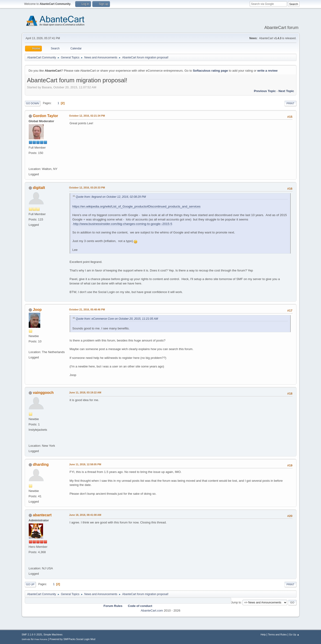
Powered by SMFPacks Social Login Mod (72, 639)
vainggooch (43, 393)
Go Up (30, 584)
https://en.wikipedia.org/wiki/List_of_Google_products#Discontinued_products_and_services (137, 206)
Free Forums (41, 639)
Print (290, 103)
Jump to (236, 603)
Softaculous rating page (210, 71)
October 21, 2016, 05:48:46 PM (87, 309)
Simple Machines (53, 634)
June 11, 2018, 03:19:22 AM (85, 392)
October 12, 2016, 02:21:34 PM (87, 116)
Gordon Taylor (45, 116)
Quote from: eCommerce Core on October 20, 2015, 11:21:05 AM (117, 319)
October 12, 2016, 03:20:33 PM (87, 188)
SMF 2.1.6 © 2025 (32, 634)
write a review (267, 71)
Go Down (33, 103)
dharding (41, 464)
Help (263, 634)
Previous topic (265, 91)
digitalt (39, 188)
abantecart (42, 515)
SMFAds (26, 639)
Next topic (286, 91)
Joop (37, 310)
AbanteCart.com (152, 611)
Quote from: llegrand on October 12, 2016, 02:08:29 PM (111, 197)
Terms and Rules (277, 634)
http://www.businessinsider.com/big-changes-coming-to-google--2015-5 (123, 224)
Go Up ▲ (294, 634)
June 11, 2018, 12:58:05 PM (85, 464)
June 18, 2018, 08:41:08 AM (85, 515)
